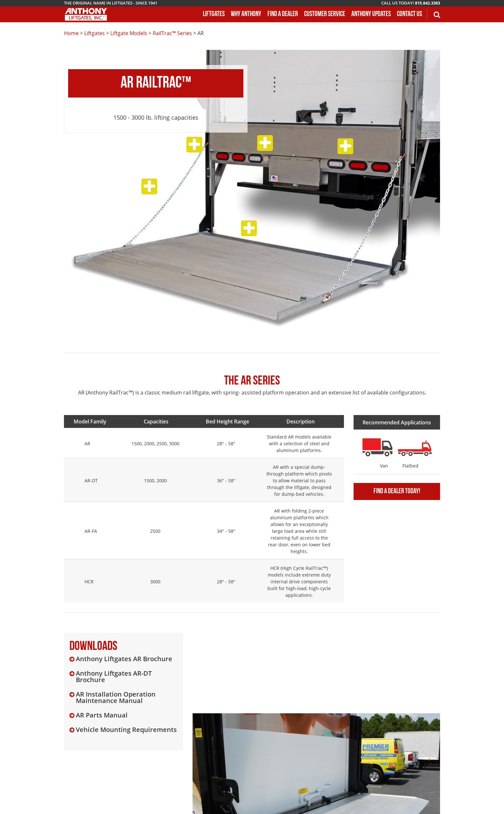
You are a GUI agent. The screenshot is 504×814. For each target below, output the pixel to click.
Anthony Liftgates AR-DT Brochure (114, 677)
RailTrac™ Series (172, 33)
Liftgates (94, 33)
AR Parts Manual (102, 715)
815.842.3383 (428, 3)
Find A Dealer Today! (397, 491)
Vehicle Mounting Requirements (126, 730)
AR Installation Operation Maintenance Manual (116, 698)
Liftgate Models (129, 33)
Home (71, 33)
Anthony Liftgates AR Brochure (124, 659)
